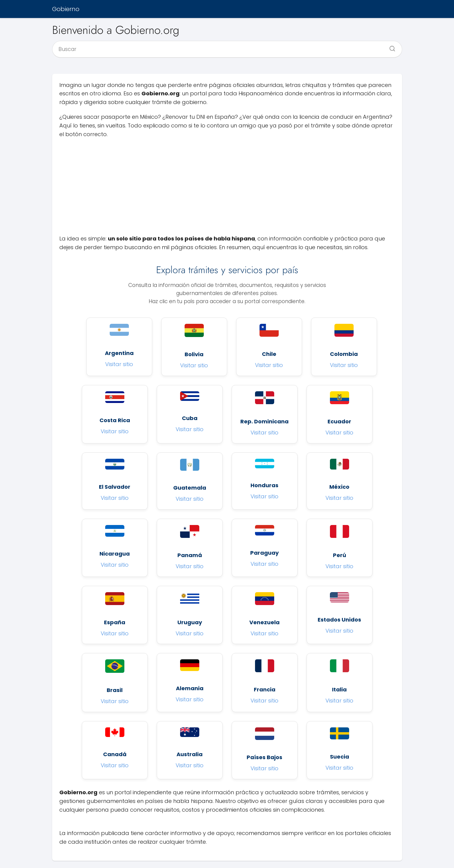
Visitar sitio (119, 364)
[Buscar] (390, 47)
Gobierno (66, 9)
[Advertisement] (227, 186)
